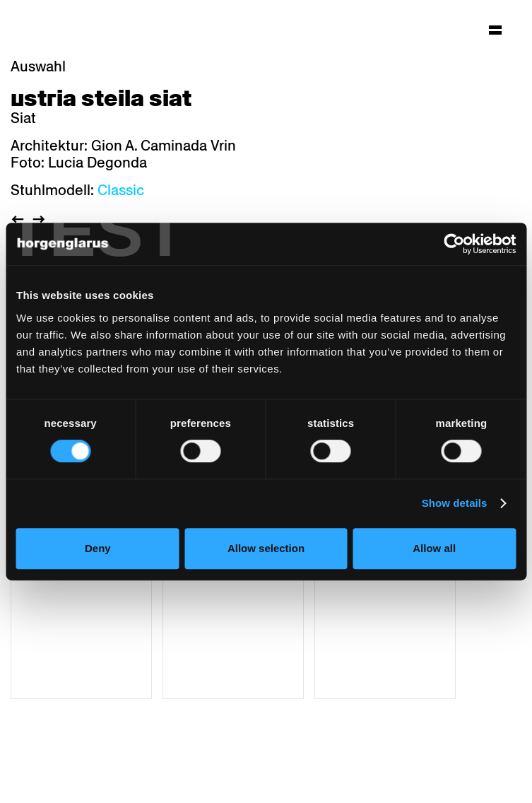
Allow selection (266, 548)
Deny (98, 548)
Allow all (434, 548)
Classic (121, 190)
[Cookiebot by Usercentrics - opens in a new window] (454, 244)
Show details (455, 503)
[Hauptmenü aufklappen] (495, 30)
